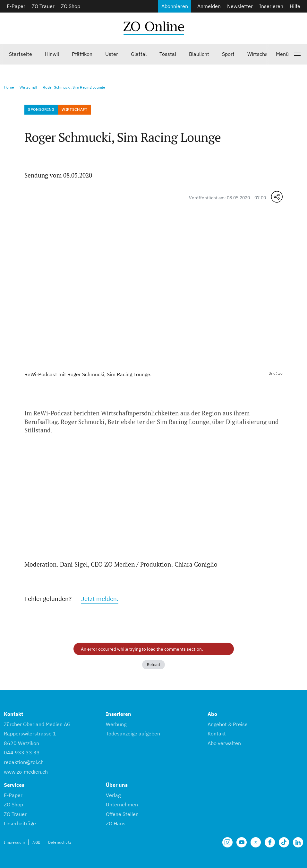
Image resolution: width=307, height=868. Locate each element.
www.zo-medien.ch (26, 772)
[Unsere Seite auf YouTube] (242, 842)
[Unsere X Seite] (256, 842)
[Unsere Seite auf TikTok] (284, 842)
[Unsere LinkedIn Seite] (298, 842)
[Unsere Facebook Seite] (270, 842)
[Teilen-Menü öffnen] (277, 197)
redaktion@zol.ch (24, 762)
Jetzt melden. (100, 599)
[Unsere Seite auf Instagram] (227, 842)
